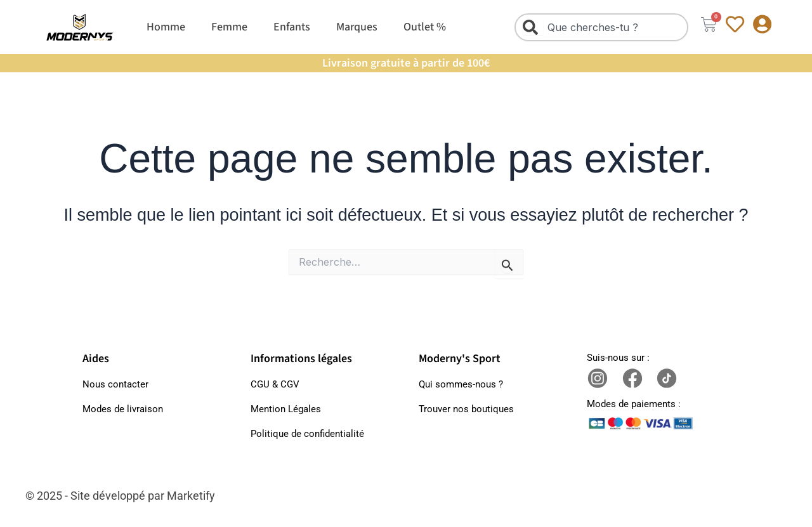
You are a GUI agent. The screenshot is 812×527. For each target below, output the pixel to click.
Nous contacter (115, 384)
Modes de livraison (123, 409)
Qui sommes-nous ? (461, 384)
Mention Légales (286, 409)
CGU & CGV (275, 384)
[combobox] (601, 27)
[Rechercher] (533, 27)
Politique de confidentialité (307, 434)
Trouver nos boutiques (466, 409)
